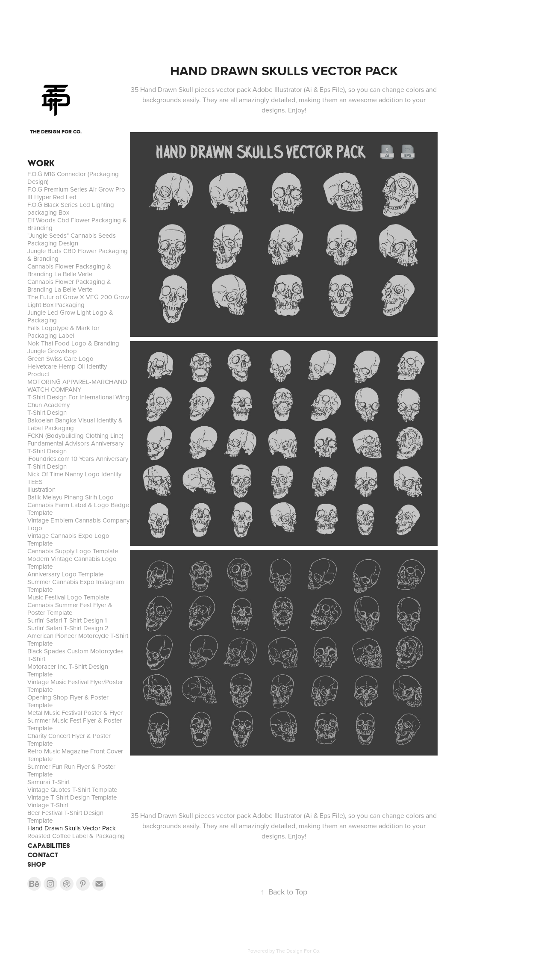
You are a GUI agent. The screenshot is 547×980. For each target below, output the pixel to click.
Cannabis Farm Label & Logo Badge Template (78, 509)
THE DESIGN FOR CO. (56, 132)
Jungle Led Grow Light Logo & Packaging (70, 316)
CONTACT (43, 855)
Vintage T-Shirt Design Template (72, 797)
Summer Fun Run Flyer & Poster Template (71, 770)
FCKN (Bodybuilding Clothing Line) (75, 435)
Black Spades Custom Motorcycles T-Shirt (75, 655)
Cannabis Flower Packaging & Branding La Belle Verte (69, 270)
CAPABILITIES (49, 846)
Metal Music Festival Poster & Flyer (75, 713)
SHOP (37, 864)
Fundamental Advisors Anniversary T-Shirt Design (75, 447)
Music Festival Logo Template (68, 597)
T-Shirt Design (47, 412)
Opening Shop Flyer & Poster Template (68, 701)
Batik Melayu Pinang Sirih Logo (71, 497)
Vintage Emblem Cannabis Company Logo (78, 524)
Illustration (41, 489)
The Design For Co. (298, 951)
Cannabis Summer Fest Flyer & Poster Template (70, 609)
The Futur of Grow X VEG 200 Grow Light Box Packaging (78, 301)
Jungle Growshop (52, 351)
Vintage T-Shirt (48, 805)
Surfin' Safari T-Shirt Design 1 (67, 620)
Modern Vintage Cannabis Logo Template (72, 562)
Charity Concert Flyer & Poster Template (69, 739)
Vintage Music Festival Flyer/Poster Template (75, 686)
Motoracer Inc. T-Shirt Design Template (68, 670)
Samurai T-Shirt (49, 782)
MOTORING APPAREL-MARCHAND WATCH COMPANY (77, 385)
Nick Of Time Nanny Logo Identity (74, 474)
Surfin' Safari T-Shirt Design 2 (68, 628)
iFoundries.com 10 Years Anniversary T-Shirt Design (78, 462)
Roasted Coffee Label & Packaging (76, 836)
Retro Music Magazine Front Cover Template (75, 755)
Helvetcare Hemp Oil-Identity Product (67, 370)
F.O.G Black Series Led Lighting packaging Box (71, 208)
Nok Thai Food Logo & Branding (73, 343)
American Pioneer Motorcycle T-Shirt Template (78, 639)
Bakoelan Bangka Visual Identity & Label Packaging (75, 424)
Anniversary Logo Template (65, 574)
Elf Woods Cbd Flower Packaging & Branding (77, 224)
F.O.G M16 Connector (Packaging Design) (73, 178)
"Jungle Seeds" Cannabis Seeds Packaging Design (72, 239)
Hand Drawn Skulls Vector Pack (72, 828)
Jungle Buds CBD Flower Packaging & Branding (78, 255)
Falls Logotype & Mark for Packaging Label (63, 332)
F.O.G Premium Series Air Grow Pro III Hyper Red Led (76, 193)
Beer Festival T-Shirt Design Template (65, 816)
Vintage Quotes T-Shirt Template (72, 790)
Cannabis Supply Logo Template (73, 551)
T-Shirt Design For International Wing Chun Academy (78, 401)
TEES (35, 482)
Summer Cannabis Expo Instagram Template (76, 586)
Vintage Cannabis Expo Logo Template (68, 539)
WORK (41, 163)
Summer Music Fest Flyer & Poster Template (75, 724)
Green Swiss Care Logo (60, 359)
